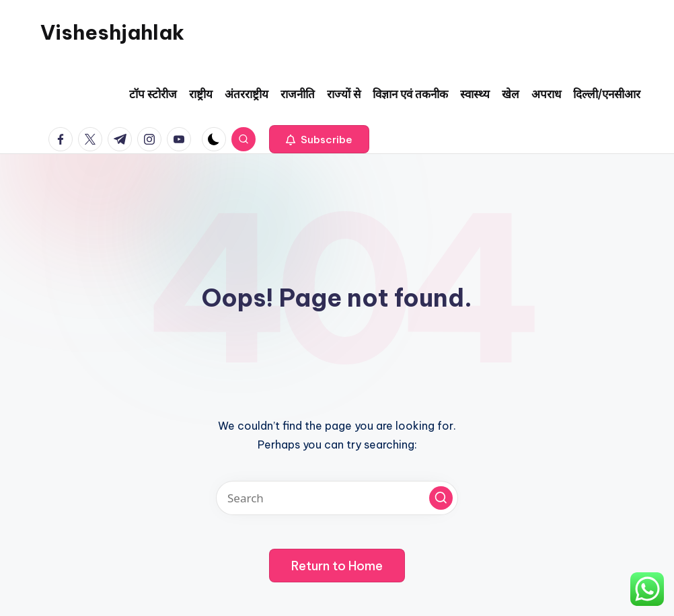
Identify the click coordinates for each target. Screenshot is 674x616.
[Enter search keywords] (337, 498)
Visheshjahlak (112, 32)
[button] (319, 139)
